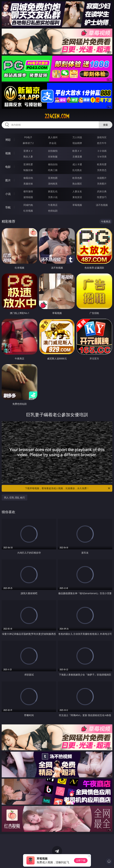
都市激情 (28, 191)
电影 (8, 167)
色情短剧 (53, 211)
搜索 (106, 125)
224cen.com (57, 116)
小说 (8, 194)
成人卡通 (77, 164)
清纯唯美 (53, 184)
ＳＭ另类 (102, 157)
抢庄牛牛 (102, 143)
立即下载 (81, 860)
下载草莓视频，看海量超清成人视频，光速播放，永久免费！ (68, 488)
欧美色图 (77, 178)
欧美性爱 (102, 164)
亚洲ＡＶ (28, 151)
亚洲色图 (53, 178)
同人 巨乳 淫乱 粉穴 (15, 498)
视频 (8, 153)
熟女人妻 (28, 157)
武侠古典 (102, 191)
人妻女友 (77, 191)
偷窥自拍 (28, 178)
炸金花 (53, 143)
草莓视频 (77, 205)
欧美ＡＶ (77, 151)
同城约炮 (28, 205)
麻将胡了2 (28, 143)
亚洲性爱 (28, 164)
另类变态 (102, 170)
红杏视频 (28, 211)
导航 (8, 207)
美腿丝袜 (28, 184)
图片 (8, 180)
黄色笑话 (77, 197)
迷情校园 (28, 197)
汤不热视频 (102, 205)
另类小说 (53, 197)
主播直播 (77, 157)
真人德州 (53, 137)
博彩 (8, 140)
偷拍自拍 (53, 164)
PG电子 (28, 137)
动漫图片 (102, 178)
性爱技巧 (102, 197)
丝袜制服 (53, 157)
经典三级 (53, 170)
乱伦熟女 (77, 170)
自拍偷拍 (53, 151)
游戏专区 (102, 137)
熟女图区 (77, 184)
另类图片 (102, 184)
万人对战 (77, 137)
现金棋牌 (77, 143)
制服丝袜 (28, 170)
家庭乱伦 (53, 191)
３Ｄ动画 (102, 151)
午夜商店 (53, 205)
